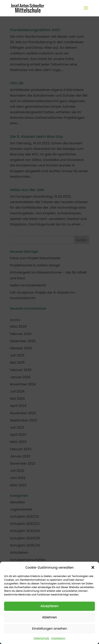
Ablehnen (49, 617)
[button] (93, 567)
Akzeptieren (50, 606)
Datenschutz (42, 638)
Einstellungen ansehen (50, 629)
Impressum (58, 638)
